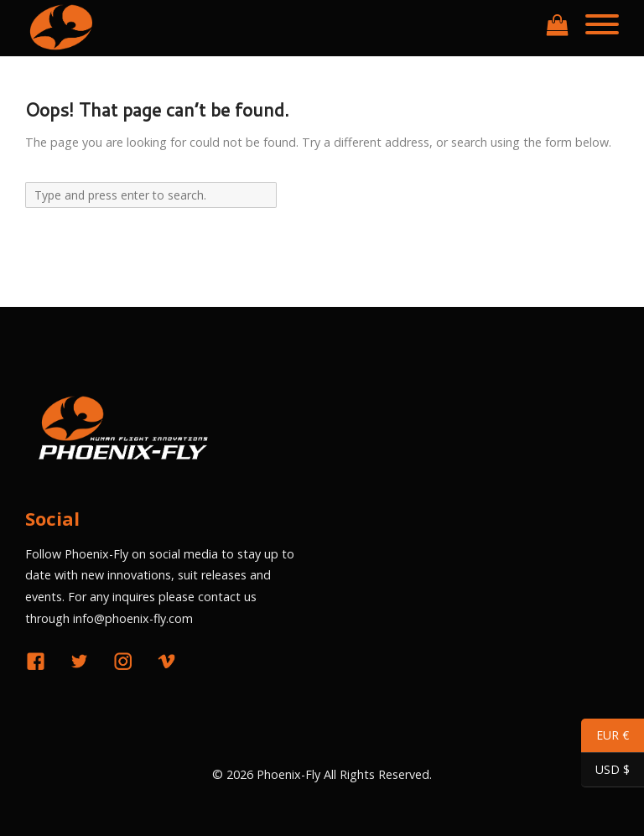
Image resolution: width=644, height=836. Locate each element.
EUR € (605, 737)
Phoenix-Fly (288, 774)
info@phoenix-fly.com (133, 618)
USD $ (605, 772)
